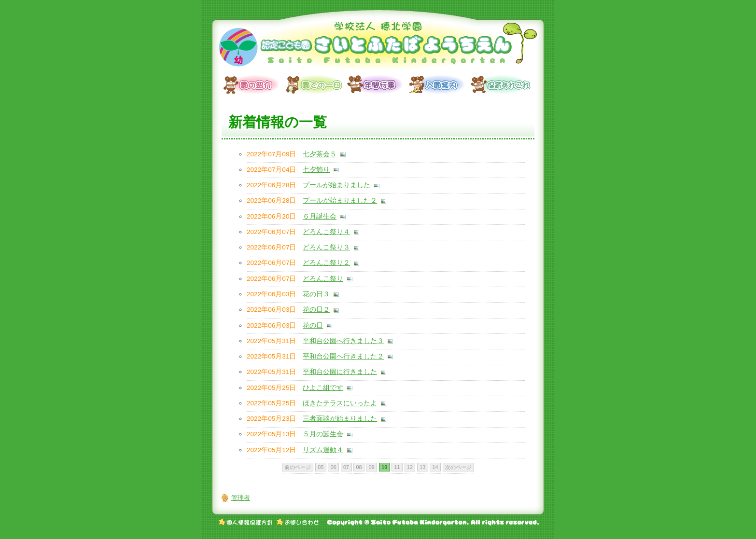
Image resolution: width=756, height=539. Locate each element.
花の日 (313, 325)
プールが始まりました (336, 185)
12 (410, 467)
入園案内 (440, 84)
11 (397, 467)
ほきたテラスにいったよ (340, 403)
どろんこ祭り (323, 279)
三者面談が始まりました (340, 419)
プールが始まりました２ (340, 200)
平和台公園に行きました (340, 372)
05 (321, 467)
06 (334, 467)
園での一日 (316, 84)
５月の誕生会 (323, 434)
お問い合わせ (298, 522)
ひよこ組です (323, 388)
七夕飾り (316, 170)
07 (346, 467)
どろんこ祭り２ (326, 263)
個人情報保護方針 (246, 522)
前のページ (298, 467)
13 (422, 467)
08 (359, 467)
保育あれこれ (502, 84)
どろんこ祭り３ (326, 247)
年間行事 (378, 84)
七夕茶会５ (320, 154)
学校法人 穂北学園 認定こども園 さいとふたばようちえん (378, 46)
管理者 (241, 498)
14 (435, 467)
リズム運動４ (323, 450)
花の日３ (316, 294)
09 (372, 467)
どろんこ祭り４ (326, 232)
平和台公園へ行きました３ (343, 341)
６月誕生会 (320, 216)
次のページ (458, 467)
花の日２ (316, 310)
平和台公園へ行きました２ (343, 356)
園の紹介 (254, 84)
